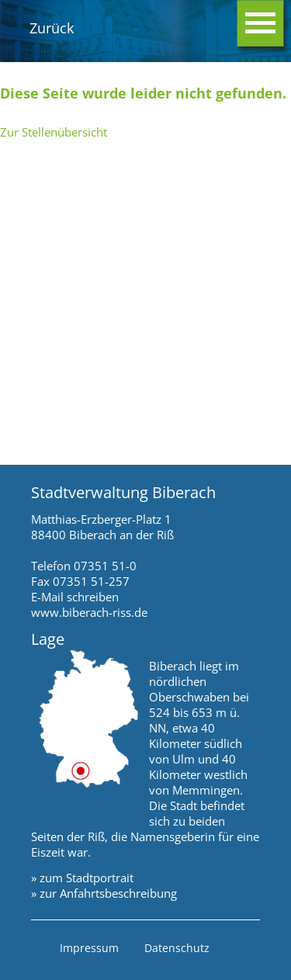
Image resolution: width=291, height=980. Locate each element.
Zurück (52, 28)
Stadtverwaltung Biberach (123, 492)
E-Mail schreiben (75, 597)
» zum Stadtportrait (82, 878)
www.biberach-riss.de (89, 612)
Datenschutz (177, 948)
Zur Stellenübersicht (54, 132)
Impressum (89, 948)
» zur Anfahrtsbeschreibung (104, 893)
